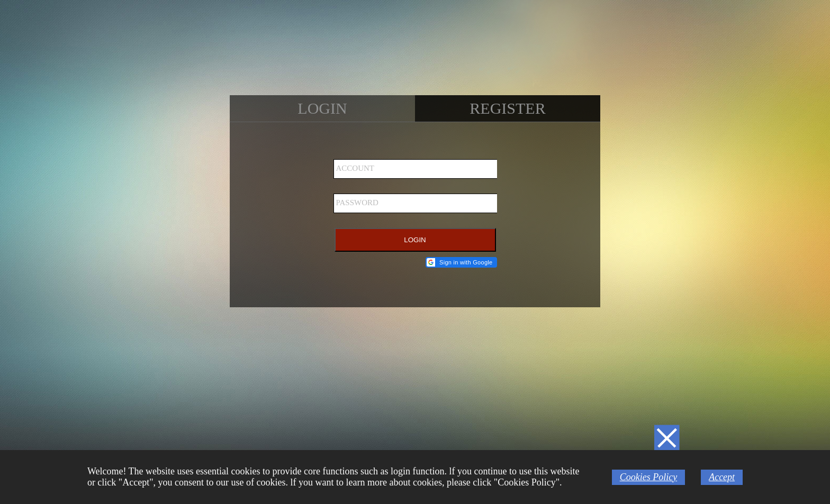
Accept (722, 477)
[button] (461, 262)
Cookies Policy (648, 477)
